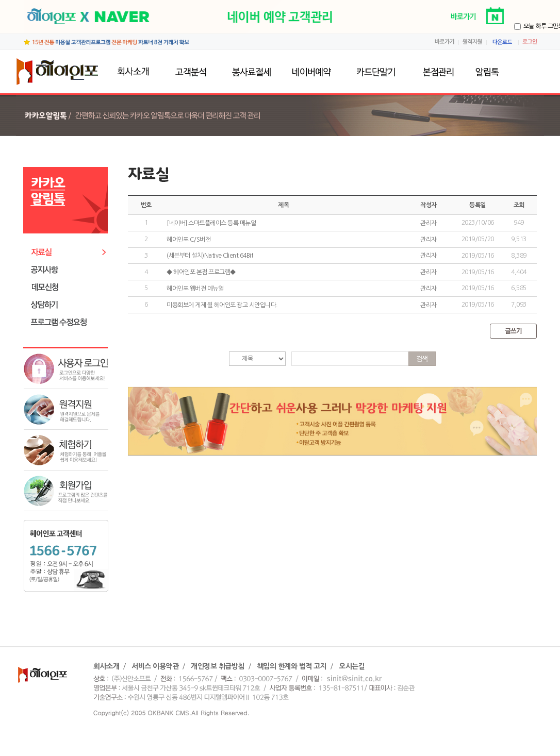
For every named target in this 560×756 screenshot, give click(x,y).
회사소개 (136, 72)
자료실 (68, 252)
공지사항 (68, 270)
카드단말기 (375, 72)
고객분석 (191, 72)
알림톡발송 (497, 72)
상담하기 (68, 305)
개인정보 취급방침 (218, 666)
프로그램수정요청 (68, 322)
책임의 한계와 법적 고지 (292, 666)
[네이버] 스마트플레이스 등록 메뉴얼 (211, 223)
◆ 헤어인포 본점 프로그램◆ (201, 272)
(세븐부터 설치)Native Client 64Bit (210, 256)
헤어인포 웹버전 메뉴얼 (195, 289)
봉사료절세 (251, 72)
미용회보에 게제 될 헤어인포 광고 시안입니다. (222, 305)
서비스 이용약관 (155, 666)
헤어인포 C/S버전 (188, 240)
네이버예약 (313, 72)
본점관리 (436, 72)
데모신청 (68, 287)
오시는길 (352, 666)
